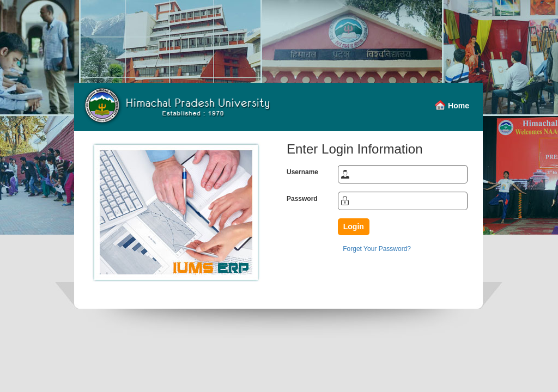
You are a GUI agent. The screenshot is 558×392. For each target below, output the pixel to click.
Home (459, 106)
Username (302, 172)
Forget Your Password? (377, 249)
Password (302, 199)
